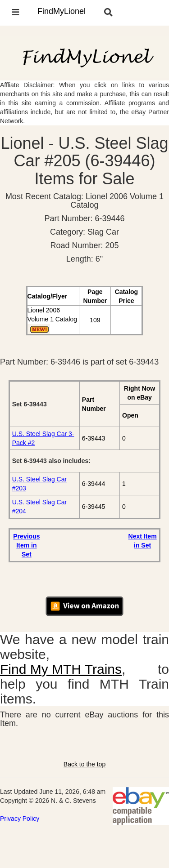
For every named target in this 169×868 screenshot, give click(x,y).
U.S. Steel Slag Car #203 (39, 484)
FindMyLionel (62, 11)
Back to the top (84, 764)
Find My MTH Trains (61, 669)
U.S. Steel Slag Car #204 (39, 507)
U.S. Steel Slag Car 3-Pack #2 (43, 438)
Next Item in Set (143, 541)
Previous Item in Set (26, 545)
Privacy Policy (20, 819)
